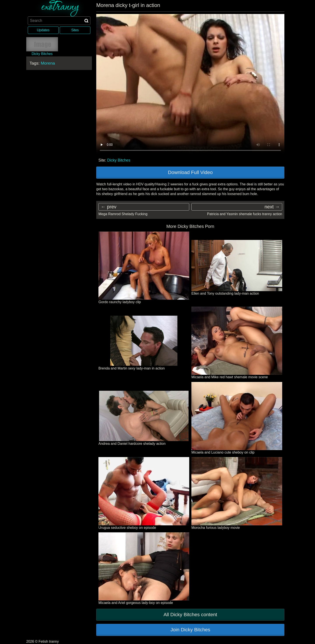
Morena (48, 63)
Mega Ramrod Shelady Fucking (123, 214)
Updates (43, 30)
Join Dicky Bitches (190, 630)
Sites (75, 30)
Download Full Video (190, 172)
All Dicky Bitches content (190, 615)
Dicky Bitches (119, 160)
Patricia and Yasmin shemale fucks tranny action (245, 214)
